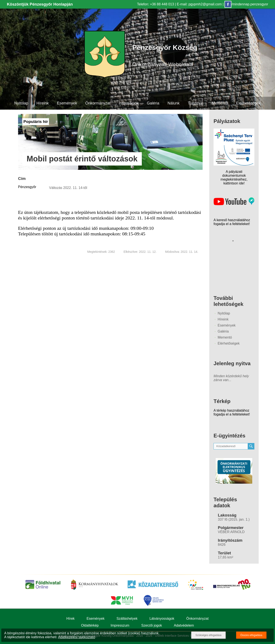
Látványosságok (162, 619)
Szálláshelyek (127, 619)
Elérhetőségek (248, 103)
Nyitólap (21, 103)
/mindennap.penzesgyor (246, 4)
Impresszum (120, 625)
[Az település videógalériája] (234, 204)
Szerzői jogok (152, 625)
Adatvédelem (184, 625)
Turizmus (196, 103)
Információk (129, 103)
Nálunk (174, 103)
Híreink (42, 103)
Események (67, 103)
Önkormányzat (98, 103)
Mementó (220, 103)
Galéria (153, 103)
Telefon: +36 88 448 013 (156, 4)
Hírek (70, 619)
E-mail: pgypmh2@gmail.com (199, 4)
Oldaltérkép (90, 625)
